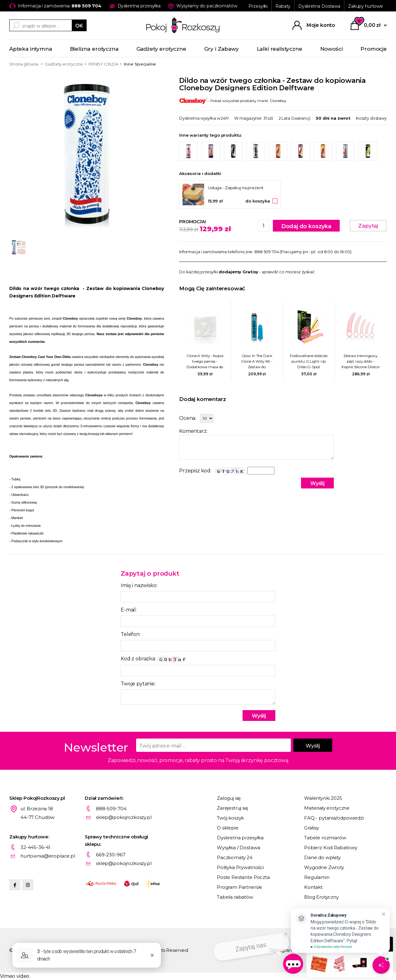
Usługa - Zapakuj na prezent (236, 188)
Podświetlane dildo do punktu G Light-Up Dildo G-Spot (309, 361)
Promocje (374, 49)
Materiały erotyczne (327, 808)
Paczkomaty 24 (235, 857)
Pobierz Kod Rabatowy (331, 848)
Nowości (331, 49)
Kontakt (313, 887)
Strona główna (24, 64)
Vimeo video (15, 976)
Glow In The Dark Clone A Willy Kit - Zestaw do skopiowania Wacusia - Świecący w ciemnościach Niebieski (257, 362)
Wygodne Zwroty (324, 867)
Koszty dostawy (371, 118)
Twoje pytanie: (138, 684)
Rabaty (283, 6)
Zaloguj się (229, 798)
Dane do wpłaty (322, 857)
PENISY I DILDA (103, 64)
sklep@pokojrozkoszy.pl (124, 817)
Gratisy (312, 828)
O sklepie (228, 828)
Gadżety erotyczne (161, 49)
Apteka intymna (31, 49)
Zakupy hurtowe (366, 6)
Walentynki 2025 (323, 798)
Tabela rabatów (235, 897)
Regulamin (317, 877)
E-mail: (129, 610)
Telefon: (131, 634)
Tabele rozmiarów (325, 838)
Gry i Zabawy (222, 49)
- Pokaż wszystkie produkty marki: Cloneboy (233, 101)
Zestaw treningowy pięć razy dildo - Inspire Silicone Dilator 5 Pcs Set (361, 362)
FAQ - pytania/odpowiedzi (334, 818)
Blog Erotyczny (321, 897)
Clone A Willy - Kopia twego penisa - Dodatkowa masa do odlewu (205, 362)
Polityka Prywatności (240, 867)
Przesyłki (258, 6)
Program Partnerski (239, 887)
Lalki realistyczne (280, 49)
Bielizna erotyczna (94, 49)
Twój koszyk (230, 818)
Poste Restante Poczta (243, 877)
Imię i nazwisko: (139, 585)
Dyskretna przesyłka (240, 838)
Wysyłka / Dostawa (238, 848)
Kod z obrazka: (154, 659)
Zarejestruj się (232, 808)
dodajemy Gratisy (239, 272)
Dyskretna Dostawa (319, 6)
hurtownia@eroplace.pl (48, 856)
